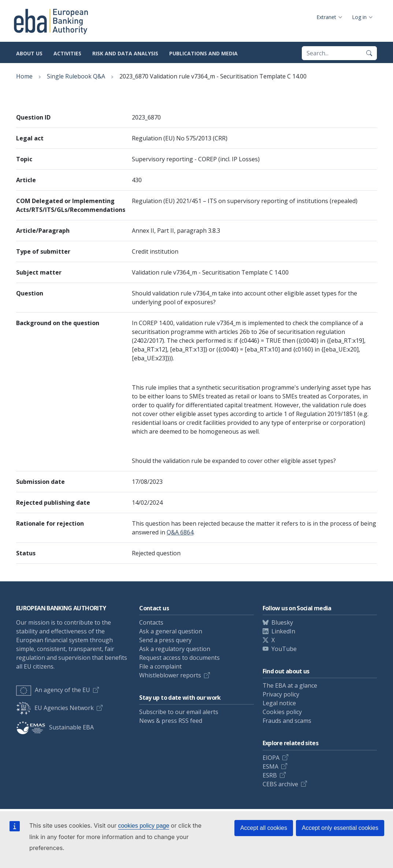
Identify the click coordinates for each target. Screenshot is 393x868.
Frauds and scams (287, 721)
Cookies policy (282, 712)
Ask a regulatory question (175, 649)
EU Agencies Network (55, 708)
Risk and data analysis (125, 53)
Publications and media (203, 53)
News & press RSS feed (171, 721)
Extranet (326, 17)
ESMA (270, 766)
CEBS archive (280, 784)
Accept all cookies (264, 828)
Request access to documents (179, 658)
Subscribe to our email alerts (179, 712)
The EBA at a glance (290, 685)
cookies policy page (144, 826)
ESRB (270, 775)
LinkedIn (283, 631)
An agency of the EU (53, 690)
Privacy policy (281, 694)
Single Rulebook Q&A (76, 76)
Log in (359, 17)
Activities (67, 53)
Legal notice (279, 703)
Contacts (151, 622)
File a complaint (160, 666)
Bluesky (282, 622)
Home (24, 76)
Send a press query (165, 640)
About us (29, 53)
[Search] (369, 53)
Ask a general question (171, 631)
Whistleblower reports (170, 675)
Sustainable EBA (55, 727)
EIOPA (271, 758)
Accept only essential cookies (340, 828)
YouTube (284, 649)
